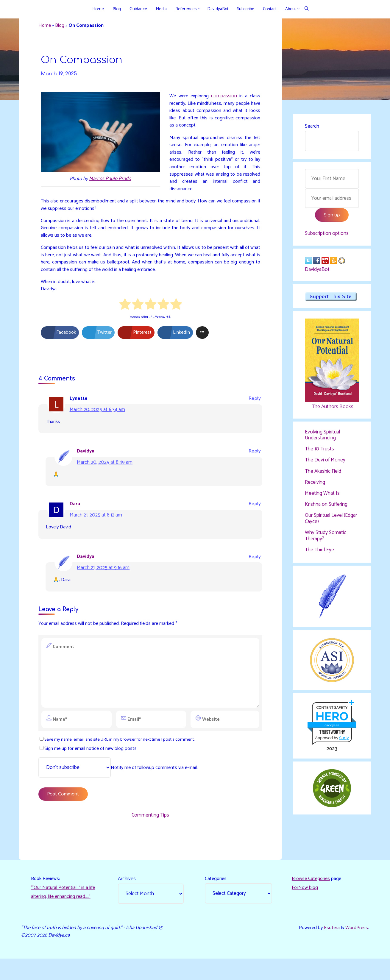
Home (46, 26)
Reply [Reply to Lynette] (254, 410)
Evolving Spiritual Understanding (322, 438)
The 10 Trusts (319, 452)
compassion (225, 99)
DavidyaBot (317, 272)
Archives (127, 898)
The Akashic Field (323, 474)
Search (312, 127)
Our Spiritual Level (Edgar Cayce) (331, 522)
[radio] (125, 315)
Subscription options (327, 236)
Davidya (88, 463)
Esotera (330, 948)
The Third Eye (319, 553)
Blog (62, 26)
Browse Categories (312, 898)
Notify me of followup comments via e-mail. (121, 784)
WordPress (356, 948)
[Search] (306, 9)
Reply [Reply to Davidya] (254, 463)
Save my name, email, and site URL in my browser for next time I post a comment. (122, 755)
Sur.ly (344, 743)
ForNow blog (305, 908)
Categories (216, 898)
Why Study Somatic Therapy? (326, 539)
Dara (76, 517)
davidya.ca (331, 730)
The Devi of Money (325, 463)
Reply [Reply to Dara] (254, 517)
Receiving (315, 485)
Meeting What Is (322, 497)
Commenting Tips (150, 833)
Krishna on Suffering (326, 508)
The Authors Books (332, 409)
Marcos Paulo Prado (111, 182)
